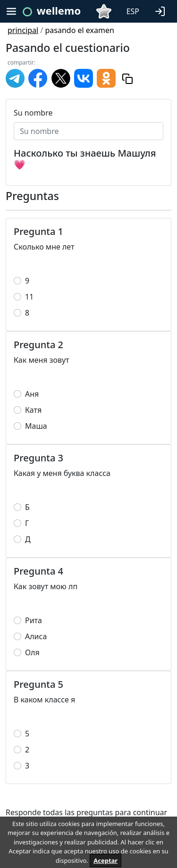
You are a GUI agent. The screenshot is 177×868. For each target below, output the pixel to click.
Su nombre (33, 113)
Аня (32, 394)
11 (29, 297)
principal (23, 30)
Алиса (36, 636)
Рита (34, 620)
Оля (32, 652)
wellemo (59, 10)
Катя (33, 410)
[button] (162, 10)
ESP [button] (133, 11)
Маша (36, 426)
